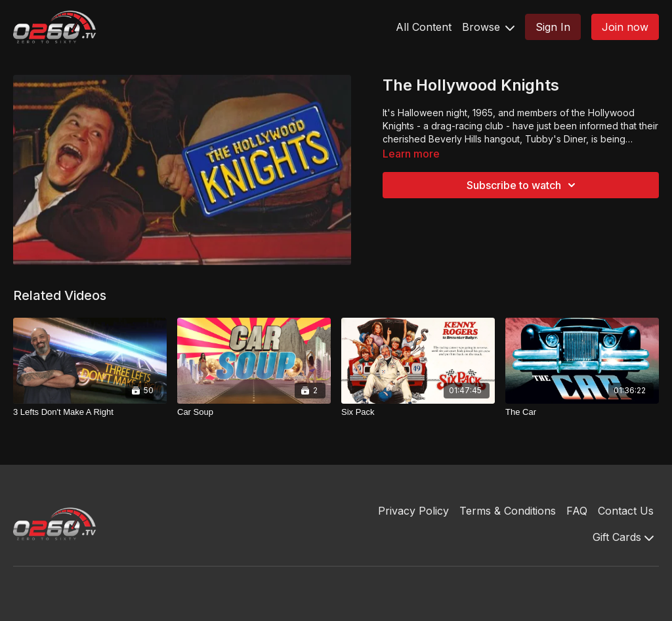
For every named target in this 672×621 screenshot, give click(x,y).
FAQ (577, 511)
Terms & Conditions (508, 511)
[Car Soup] (254, 412)
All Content (424, 27)
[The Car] (582, 412)
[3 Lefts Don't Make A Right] (90, 412)
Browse (488, 27)
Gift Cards (623, 537)
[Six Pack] (418, 412)
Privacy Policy (413, 511)
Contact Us (626, 511)
